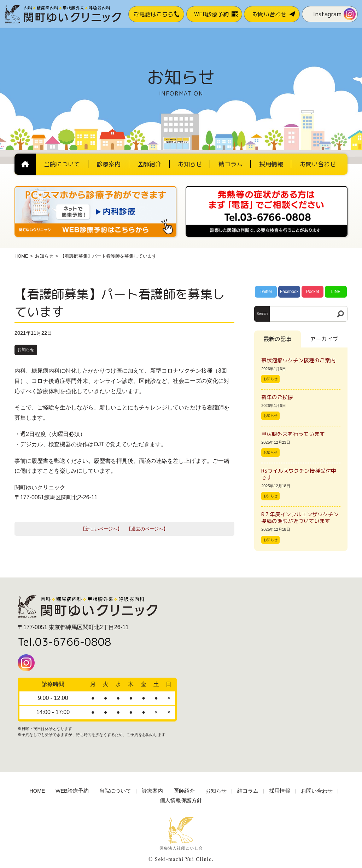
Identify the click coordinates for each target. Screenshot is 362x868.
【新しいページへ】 (101, 529)
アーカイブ (324, 339)
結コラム (248, 791)
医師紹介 (184, 791)
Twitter (266, 292)
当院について (115, 791)
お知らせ (44, 256)
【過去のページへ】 (147, 529)
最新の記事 (278, 339)
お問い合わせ (317, 791)
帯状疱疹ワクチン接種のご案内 (298, 360)
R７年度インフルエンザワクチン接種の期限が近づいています (300, 518)
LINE (336, 292)
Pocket (313, 292)
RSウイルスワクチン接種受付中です (299, 474)
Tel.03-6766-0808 (65, 642)
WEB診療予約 (72, 791)
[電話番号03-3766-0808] (267, 188)
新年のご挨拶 (280, 397)
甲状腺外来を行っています (293, 434)
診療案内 (152, 791)
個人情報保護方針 (181, 800)
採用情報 (280, 791)
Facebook (289, 292)
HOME (21, 256)
